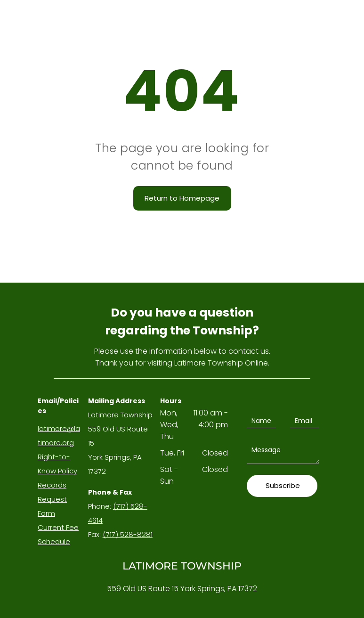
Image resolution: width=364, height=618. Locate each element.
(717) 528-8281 (128, 534)
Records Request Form (52, 499)
